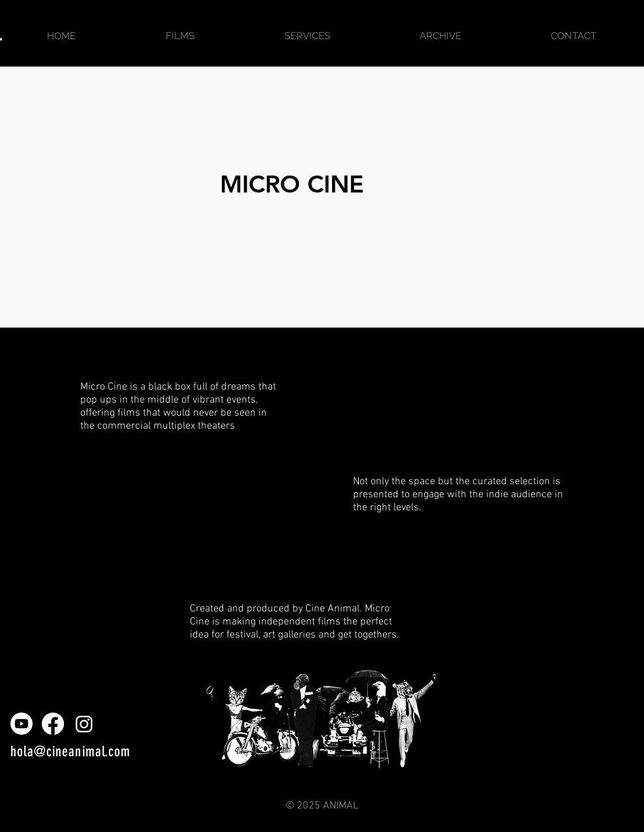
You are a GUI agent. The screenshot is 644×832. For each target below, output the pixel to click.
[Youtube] (22, 724)
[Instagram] (84, 724)
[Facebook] (53, 724)
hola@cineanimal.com (71, 751)
